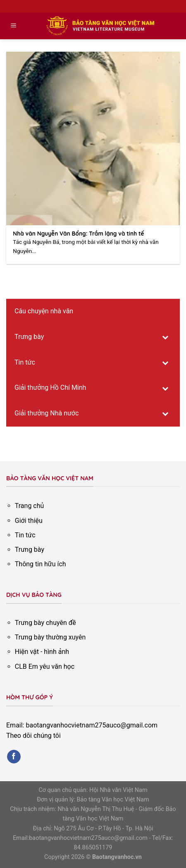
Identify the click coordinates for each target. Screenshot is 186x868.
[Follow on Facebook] (14, 757)
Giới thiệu (29, 521)
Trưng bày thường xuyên (50, 637)
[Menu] (14, 26)
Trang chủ (30, 506)
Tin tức (25, 535)
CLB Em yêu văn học (45, 666)
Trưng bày (30, 550)
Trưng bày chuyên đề (45, 623)
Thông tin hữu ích (41, 564)
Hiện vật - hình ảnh (42, 652)
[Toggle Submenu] (165, 337)
